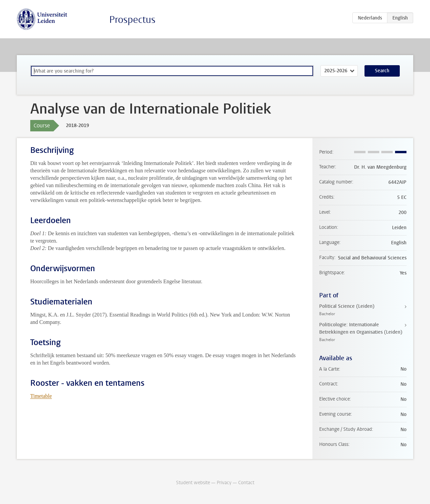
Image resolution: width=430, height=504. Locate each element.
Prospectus (132, 20)
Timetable (41, 396)
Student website (193, 483)
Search (382, 71)
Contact (246, 483)
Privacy (224, 483)
